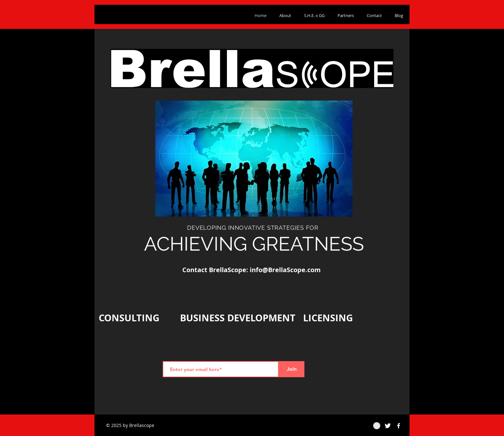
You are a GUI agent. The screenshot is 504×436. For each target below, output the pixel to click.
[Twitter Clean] (388, 426)
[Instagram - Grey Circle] (377, 426)
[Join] (292, 369)
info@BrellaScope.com (285, 270)
